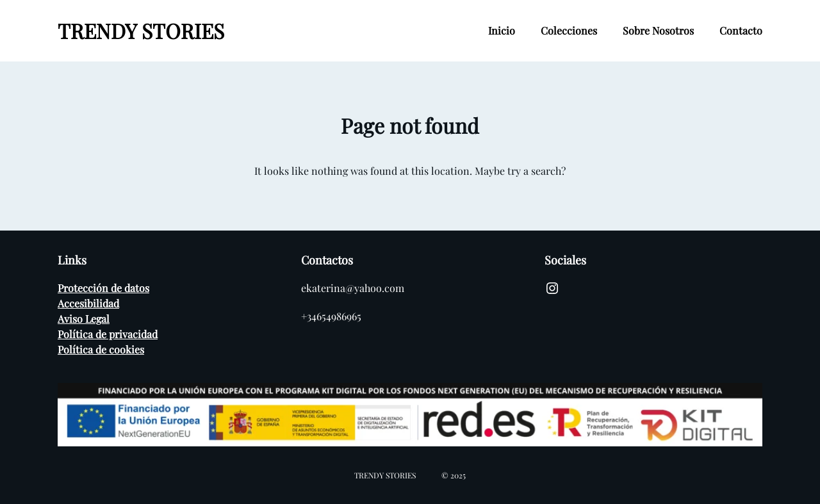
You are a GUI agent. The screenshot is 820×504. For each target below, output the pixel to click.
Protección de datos (103, 288)
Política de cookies (101, 349)
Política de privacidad (108, 334)
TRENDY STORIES (141, 30)
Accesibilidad (88, 303)
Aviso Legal (84, 319)
